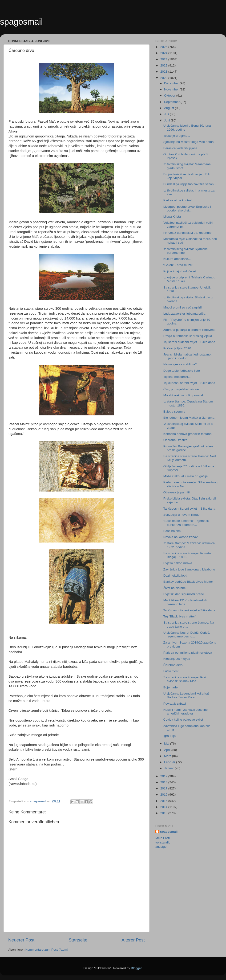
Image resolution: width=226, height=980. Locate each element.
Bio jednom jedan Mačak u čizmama (189, 418)
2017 (164, 788)
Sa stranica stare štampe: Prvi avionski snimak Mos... (185, 679)
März (168, 756)
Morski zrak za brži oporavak (184, 395)
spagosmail (21, 22)
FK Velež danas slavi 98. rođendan (188, 233)
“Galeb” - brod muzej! (178, 265)
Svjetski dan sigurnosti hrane (184, 594)
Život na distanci (175, 588)
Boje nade (171, 687)
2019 (164, 776)
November (172, 89)
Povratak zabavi (175, 704)
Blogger (136, 968)
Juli (167, 114)
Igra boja (170, 736)
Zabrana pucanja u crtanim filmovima (189, 330)
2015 (164, 801)
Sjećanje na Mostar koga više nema (189, 142)
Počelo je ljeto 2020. (178, 348)
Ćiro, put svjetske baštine (181, 389)
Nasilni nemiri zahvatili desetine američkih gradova (186, 712)
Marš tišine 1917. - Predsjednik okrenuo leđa (185, 602)
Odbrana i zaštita (175, 440)
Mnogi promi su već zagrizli (183, 307)
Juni (167, 120)
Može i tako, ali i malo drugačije (186, 476)
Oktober (170, 96)
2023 (164, 59)
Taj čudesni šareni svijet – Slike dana (189, 383)
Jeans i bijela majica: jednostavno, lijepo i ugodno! (188, 356)
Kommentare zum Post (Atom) (47, 950)
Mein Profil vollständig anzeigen (163, 842)
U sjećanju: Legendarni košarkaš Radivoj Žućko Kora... (186, 695)
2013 (164, 813)
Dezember (172, 83)
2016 (164, 795)
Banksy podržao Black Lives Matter (188, 582)
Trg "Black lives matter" (180, 616)
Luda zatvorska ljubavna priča (184, 314)
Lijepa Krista (172, 217)
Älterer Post (133, 940)
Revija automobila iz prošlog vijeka (188, 336)
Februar (170, 762)
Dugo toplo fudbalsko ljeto (182, 371)
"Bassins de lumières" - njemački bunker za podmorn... (186, 523)
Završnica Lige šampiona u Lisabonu (189, 569)
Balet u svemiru (174, 412)
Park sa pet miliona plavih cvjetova (188, 653)
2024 (164, 53)
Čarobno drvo (173, 665)
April (168, 750)
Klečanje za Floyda (177, 659)
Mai (167, 744)
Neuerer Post (21, 940)
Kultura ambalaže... (177, 259)
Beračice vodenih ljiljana (180, 148)
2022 (164, 65)
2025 (164, 47)
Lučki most (171, 671)
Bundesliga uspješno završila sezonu (189, 184)
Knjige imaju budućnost (180, 271)
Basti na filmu (173, 531)
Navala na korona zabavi (181, 537)
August (169, 108)
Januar (169, 768)
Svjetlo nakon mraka (178, 563)
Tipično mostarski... (177, 377)
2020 (164, 78)
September (172, 102)
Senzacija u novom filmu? (182, 515)
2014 (164, 807)
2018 (164, 782)
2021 (164, 72)
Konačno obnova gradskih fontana (188, 434)
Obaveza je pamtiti (177, 492)
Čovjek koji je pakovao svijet (183, 720)
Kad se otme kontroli (178, 200)
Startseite (78, 940)
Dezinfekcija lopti (175, 576)
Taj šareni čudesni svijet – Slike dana (189, 342)
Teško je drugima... (177, 136)
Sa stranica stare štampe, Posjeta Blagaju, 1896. (187, 555)
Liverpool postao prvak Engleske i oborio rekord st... (187, 209)
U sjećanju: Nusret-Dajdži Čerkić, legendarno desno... (187, 634)
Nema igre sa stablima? (180, 364)
